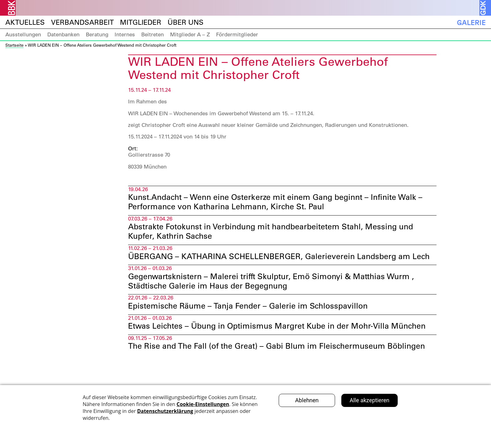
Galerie (471, 22)
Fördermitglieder (237, 34)
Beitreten (152, 34)
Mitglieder (141, 22)
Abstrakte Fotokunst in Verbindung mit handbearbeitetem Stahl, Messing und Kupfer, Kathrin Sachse (276, 233)
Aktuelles (25, 22)
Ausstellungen (23, 34)
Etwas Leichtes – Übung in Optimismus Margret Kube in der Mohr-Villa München (282, 340)
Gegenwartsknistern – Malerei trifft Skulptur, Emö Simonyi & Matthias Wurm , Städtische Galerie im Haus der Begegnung (276, 294)
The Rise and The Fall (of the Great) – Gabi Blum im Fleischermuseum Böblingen (281, 361)
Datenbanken (63, 34)
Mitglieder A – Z (190, 34)
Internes (125, 34)
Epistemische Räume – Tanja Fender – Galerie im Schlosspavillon (252, 320)
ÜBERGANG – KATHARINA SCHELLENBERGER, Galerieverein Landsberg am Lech (273, 263)
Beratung (97, 34)
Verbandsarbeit (82, 22)
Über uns (186, 22)
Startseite (14, 45)
